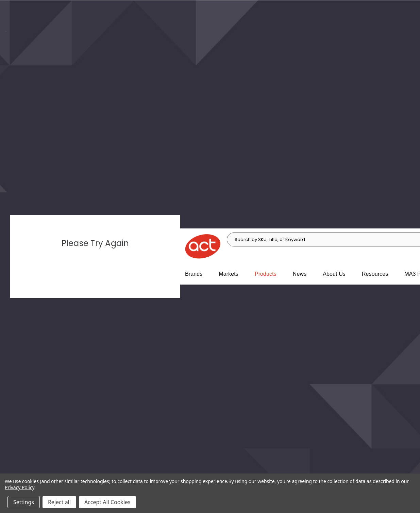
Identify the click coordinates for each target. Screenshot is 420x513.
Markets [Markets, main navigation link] (229, 274)
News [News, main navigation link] (300, 274)
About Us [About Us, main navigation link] (334, 274)
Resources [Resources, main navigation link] (375, 274)
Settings (24, 502)
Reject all (59, 502)
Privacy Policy (20, 487)
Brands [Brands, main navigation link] (194, 274)
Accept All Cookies (107, 502)
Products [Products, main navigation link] (266, 274)
